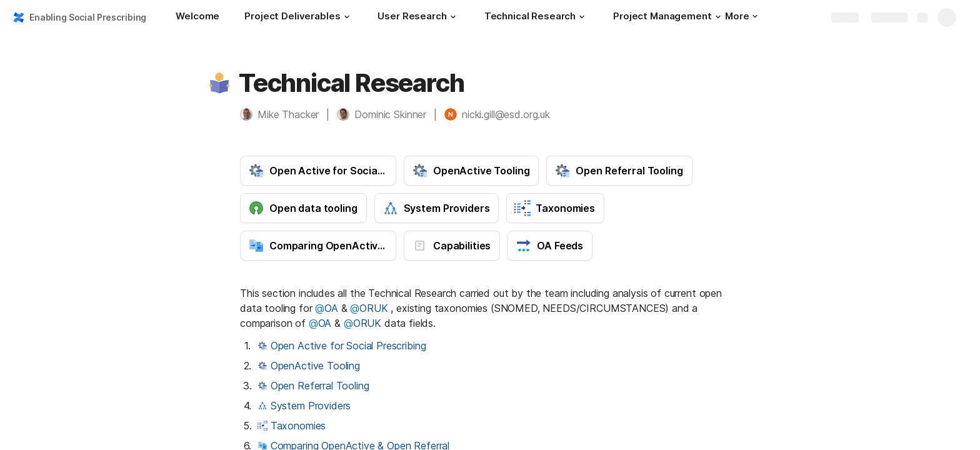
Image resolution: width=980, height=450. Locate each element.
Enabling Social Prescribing (88, 17)
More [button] (741, 16)
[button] (346, 17)
